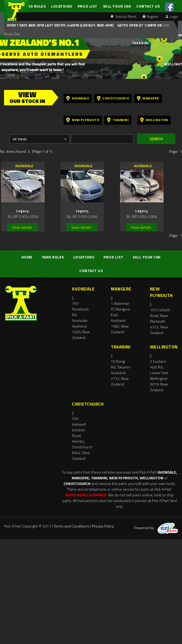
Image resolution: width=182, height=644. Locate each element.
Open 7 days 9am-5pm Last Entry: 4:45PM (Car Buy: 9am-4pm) (60, 25)
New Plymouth (83, 120)
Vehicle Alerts (123, 17)
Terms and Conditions (71, 526)
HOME (27, 257)
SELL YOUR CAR (117, 6)
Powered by (156, 528)
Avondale (78, 98)
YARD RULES (34, 6)
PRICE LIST (88, 6)
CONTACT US (148, 6)
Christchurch (113, 98)
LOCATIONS (62, 6)
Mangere (148, 98)
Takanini (118, 120)
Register (151, 17)
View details (22, 227)
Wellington (154, 120)
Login (172, 17)
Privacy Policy (103, 526)
